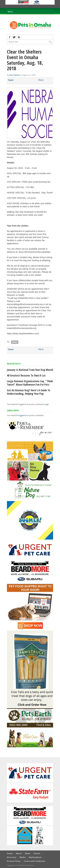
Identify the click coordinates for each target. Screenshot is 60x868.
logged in (22, 415)
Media (23, 857)
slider (15, 342)
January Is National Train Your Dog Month (30, 370)
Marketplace (35, 857)
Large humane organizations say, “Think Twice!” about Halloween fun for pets (30, 383)
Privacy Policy (14, 861)
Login (46, 404)
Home (10, 853)
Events (37, 853)
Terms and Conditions (34, 861)
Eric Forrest (14, 75)
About (19, 853)
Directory (12, 857)
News (28, 853)
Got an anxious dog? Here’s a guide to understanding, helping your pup (29, 392)
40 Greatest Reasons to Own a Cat (26, 375)
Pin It (41, 80)
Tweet (11, 80)
